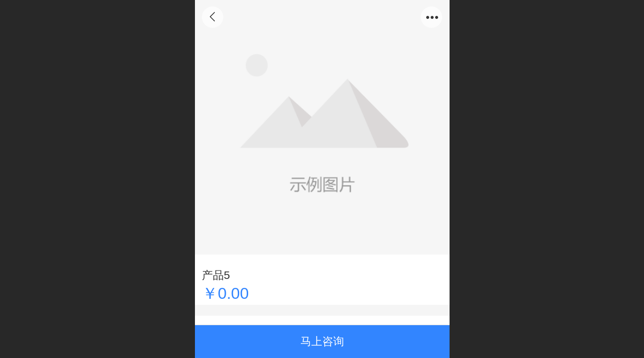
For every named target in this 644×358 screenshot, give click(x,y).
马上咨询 (322, 341)
